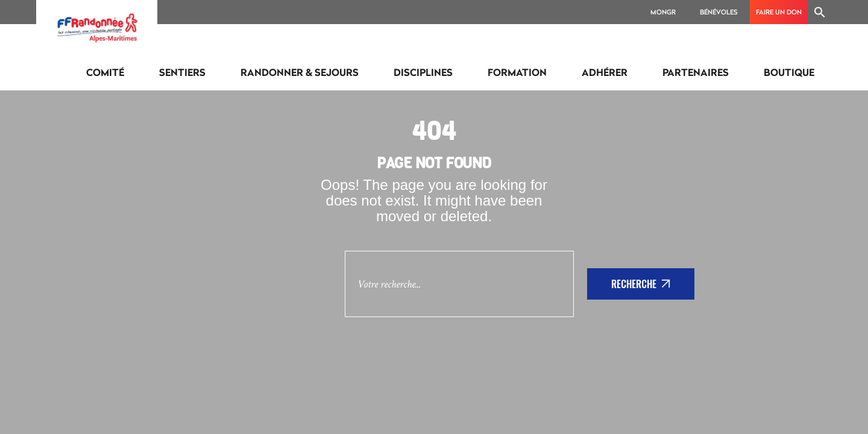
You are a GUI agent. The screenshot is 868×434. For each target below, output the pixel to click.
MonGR (663, 12)
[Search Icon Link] (820, 12)
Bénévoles (719, 12)
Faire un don (779, 12)
